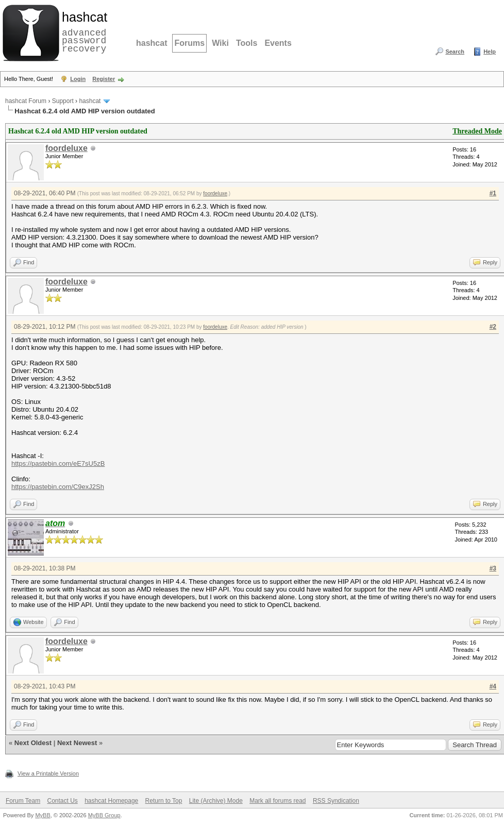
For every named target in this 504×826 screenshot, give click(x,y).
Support (63, 101)
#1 (493, 193)
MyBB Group (104, 815)
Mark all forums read (278, 801)
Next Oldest (33, 743)
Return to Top (164, 801)
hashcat (152, 43)
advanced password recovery (82, 31)
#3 (493, 568)
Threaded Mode (477, 131)
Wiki (220, 43)
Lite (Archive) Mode (216, 801)
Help (490, 52)
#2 (493, 327)
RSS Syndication (336, 801)
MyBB (43, 815)
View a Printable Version (48, 773)
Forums (189, 43)
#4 (493, 686)
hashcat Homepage (111, 801)
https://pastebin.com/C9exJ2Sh (58, 487)
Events (278, 43)
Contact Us (62, 801)
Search (455, 52)
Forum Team (23, 801)
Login (78, 79)
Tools (247, 43)
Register (104, 79)
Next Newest (77, 743)
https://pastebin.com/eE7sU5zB (58, 463)
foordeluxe (66, 148)
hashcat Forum (26, 101)
